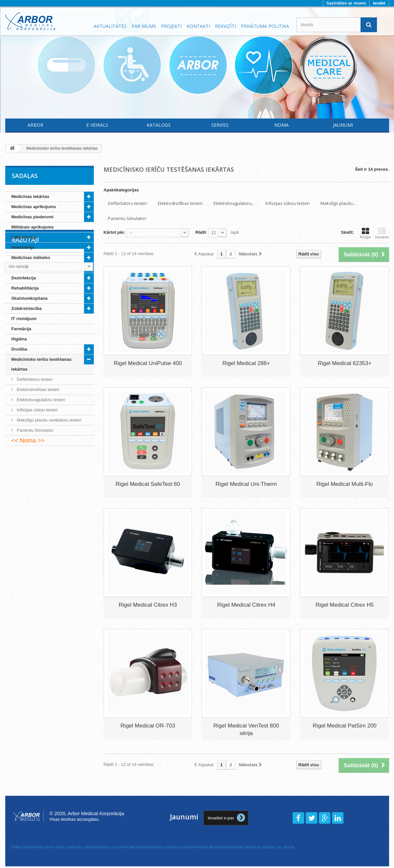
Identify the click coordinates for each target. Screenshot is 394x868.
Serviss (220, 125)
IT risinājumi (24, 319)
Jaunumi (343, 125)
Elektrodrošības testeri (38, 390)
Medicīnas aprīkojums (34, 207)
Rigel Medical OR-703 (148, 726)
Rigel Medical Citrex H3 (148, 605)
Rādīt (201, 232)
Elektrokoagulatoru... (234, 203)
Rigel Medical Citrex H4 (246, 605)
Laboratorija (24, 237)
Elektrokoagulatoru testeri (41, 400)
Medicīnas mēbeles (31, 258)
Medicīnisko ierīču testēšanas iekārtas (42, 364)
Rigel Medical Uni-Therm (246, 484)
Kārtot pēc (114, 232)
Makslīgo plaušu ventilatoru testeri (49, 420)
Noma (281, 125)
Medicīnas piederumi (33, 217)
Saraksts (382, 233)
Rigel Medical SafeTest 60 (148, 484)
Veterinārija (23, 247)
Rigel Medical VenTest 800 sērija (246, 729)
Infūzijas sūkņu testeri (37, 410)
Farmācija (21, 329)
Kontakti (198, 26)
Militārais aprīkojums (33, 227)
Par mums (144, 26)
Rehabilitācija (25, 288)
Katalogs (159, 125)
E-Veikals (97, 125)
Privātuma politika (265, 26)
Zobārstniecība (27, 308)
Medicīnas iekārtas (31, 196)
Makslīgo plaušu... (338, 203)
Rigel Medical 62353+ (344, 363)
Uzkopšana (23, 268)
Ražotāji (25, 466)
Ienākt (379, 3)
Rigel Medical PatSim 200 (345, 726)
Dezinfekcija (24, 278)
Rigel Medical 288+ (246, 363)
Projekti (171, 26)
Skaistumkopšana (30, 298)
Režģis (365, 233)
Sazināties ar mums (346, 3)
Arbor (35, 125)
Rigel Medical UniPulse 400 (148, 363)
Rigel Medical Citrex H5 (345, 605)
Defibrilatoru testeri (34, 379)
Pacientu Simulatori (35, 430)
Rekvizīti (225, 26)
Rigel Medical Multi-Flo (344, 484)
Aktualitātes (110, 26)
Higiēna (19, 339)
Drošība (19, 349)
